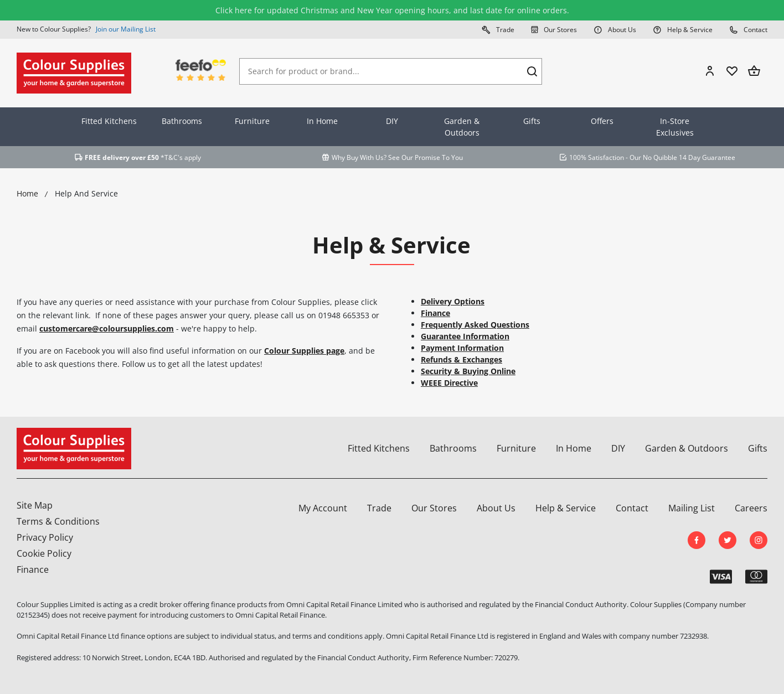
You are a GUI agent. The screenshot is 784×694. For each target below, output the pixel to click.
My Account (323, 508)
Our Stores (554, 29)
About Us (615, 29)
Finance (435, 313)
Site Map (35, 505)
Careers (751, 508)
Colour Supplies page (304, 351)
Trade (498, 29)
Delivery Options (453, 301)
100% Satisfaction (597, 157)
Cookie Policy (44, 553)
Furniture (252, 121)
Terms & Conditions (58, 521)
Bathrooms (182, 121)
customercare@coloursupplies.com (107, 328)
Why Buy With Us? (359, 157)
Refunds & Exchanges (461, 359)
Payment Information (462, 348)
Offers (602, 121)
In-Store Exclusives (675, 127)
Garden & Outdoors (462, 127)
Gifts (532, 121)
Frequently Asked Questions (475, 325)
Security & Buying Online (468, 371)
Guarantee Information (465, 336)
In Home (322, 121)
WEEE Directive (449, 383)
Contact (748, 29)
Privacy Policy (45, 537)
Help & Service (683, 29)
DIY (392, 121)
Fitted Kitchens (109, 121)
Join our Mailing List (126, 29)
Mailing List (692, 508)
